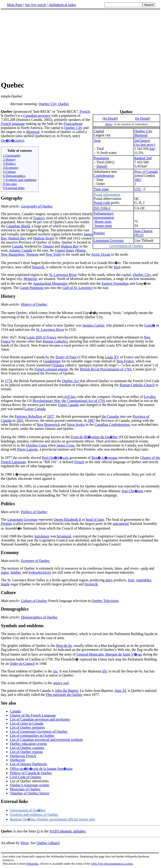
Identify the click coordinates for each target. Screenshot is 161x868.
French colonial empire (51, 369)
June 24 (120, 691)
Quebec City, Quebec (54, 104)
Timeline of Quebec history (30, 793)
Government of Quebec (126, 246)
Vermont (32, 254)
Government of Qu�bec (28, 810)
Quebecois (18, 760)
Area (97, 141)
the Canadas (110, 416)
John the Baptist (66, 691)
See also (8, 703)
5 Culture (9, 172)
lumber (16, 572)
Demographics (15, 609)
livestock (91, 584)
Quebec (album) (48, 843)
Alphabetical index (62, 5)
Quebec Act (70, 381)
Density (102, 166)
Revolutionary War (46, 401)
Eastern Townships (115, 283)
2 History (9, 159)
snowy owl (61, 683)
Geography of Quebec (37, 206)
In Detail (110, 118)
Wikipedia (32, 864)
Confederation (104, 176)
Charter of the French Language (33, 715)
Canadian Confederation (112, 425)
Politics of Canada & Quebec (31, 773)
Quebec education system (28, 744)
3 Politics (9, 163)
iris (55, 671)
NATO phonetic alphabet (67, 831)
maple (5, 584)
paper (5, 572)
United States (65, 250)
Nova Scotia (76, 425)
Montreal (141, 135)
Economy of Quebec (35, 561)
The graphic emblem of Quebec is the (28, 646)
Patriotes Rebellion (28, 416)
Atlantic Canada (21, 250)
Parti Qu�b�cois (55, 458)
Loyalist (150, 397)
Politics (8, 504)
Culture (8, 593)
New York (53, 254)
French (85, 112)
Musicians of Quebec (25, 789)
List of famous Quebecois (28, 764)
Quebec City (143, 131)
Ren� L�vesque (105, 458)
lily (105, 671)
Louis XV (112, 357)
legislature (42, 536)
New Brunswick (48, 425)
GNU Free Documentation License (112, 864)
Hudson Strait (43, 238)
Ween (25, 843)
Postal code (102, 203)
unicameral (121, 524)
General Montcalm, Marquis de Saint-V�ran (109, 654)
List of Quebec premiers (27, 727)
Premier (99, 233)
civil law (69, 397)
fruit (131, 580)
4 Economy (11, 168)
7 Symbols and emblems (20, 180)
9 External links (14, 188)
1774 (8, 381)
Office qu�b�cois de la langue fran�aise (41, 769)
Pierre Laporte (27, 449)
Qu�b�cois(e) (12, 141)
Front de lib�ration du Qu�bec (94, 437)
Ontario (48, 246)
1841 (20, 420)
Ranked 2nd (143, 158)
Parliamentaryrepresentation (104, 215)
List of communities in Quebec (32, 736)
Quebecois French (23, 756)
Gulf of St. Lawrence (77, 288)
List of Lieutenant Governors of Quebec (39, 732)
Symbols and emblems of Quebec (34, 815)
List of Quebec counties (27, 748)
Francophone (73, 124)
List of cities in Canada (27, 723)
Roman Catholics (55, 341)
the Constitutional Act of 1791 (83, 401)
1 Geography (12, 155)
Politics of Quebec (34, 512)
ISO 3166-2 (102, 208)
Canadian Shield (18, 226)
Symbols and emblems (22, 626)
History (8, 296)
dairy (109, 580)
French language (13, 124)
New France (125, 361)
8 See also (10, 184)
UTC (138, 189)
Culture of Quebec (34, 601)
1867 (138, 180)
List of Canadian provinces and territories (40, 719)
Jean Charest (143, 231)
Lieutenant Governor (109, 240)
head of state (95, 520)
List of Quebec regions (26, 752)
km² (152, 149)
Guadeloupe (52, 361)
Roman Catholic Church (137, 385)
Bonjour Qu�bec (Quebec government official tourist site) (53, 819)
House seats (103, 222)
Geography (12, 198)
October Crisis (37, 445)
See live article (36, 5)
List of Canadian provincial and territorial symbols (46, 740)
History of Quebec (34, 304)
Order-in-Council (22, 664)
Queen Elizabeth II (67, 520)
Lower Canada (35, 409)
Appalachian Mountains (50, 283)
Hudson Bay (17, 238)
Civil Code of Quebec (26, 777)
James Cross (65, 445)
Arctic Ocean (101, 254)
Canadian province (37, 116)
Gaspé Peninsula (32, 288)
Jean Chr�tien (132, 491)
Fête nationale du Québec (64, 695)
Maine (81, 250)
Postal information (107, 195)
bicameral (64, 536)
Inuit (117, 267)
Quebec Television (105, 601)
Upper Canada (68, 405)
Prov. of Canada (146, 172)
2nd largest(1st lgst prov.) (145, 143)
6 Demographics (14, 176)
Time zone (101, 189)
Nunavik (38, 267)
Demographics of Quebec (39, 617)
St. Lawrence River (63, 275)
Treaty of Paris (66, 357)
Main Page (15, 5)
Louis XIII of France (41, 337)
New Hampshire (13, 254)
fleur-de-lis (64, 646)
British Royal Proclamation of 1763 (106, 369)
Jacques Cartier (93, 325)
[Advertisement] (80, 45)
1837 (51, 416)
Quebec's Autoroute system (29, 785)
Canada (17, 246)
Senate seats (103, 226)
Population (101, 158)
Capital (99, 131)
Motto (109, 124)
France (38, 218)
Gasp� (150, 325)
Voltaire (58, 365)
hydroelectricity (40, 572)
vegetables (143, 580)
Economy (10, 552)
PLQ (139, 235)
